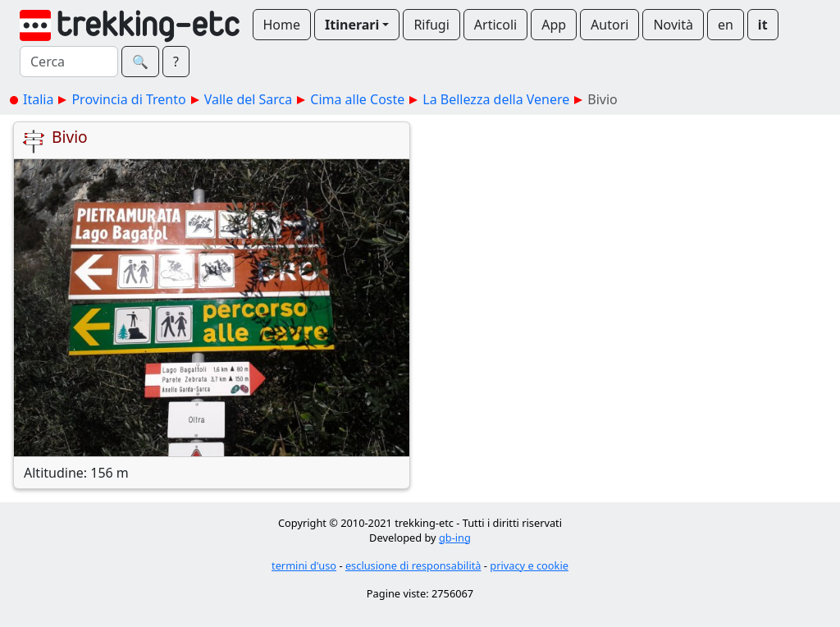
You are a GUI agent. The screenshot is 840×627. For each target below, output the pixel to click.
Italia (38, 99)
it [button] (763, 25)
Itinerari (352, 25)
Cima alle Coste (357, 99)
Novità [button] (673, 25)
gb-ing (455, 538)
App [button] (554, 25)
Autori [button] (609, 25)
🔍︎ (140, 62)
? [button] (176, 62)
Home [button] (282, 25)
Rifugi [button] (431, 25)
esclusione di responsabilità (413, 565)
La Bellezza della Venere (496, 99)
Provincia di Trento (128, 99)
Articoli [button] (495, 25)
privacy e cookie (529, 565)
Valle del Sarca (249, 99)
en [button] (726, 25)
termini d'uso (304, 565)
